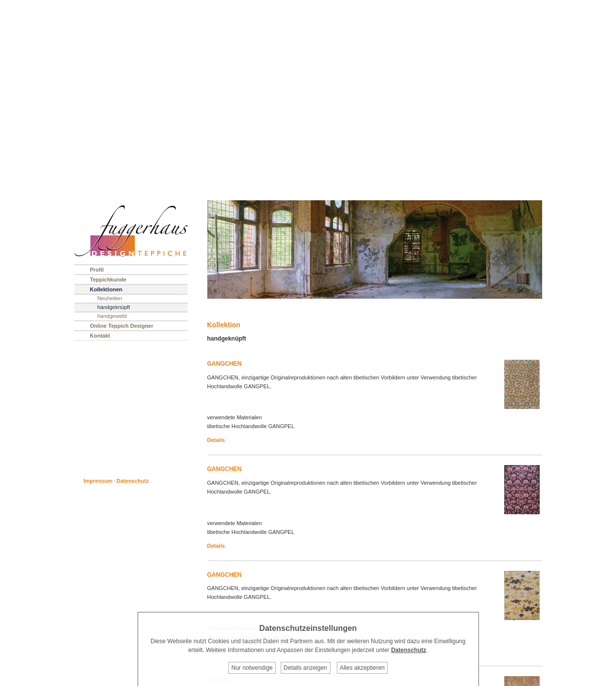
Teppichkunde (108, 280)
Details (216, 440)
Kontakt (100, 336)
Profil (97, 270)
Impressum (98, 481)
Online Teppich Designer (122, 326)
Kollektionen (106, 289)
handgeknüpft (114, 307)
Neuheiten (110, 298)
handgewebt (112, 316)
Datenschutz (133, 481)
